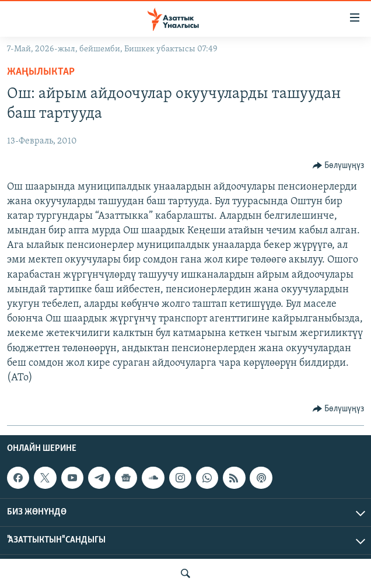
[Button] (339, 166)
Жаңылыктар (41, 72)
